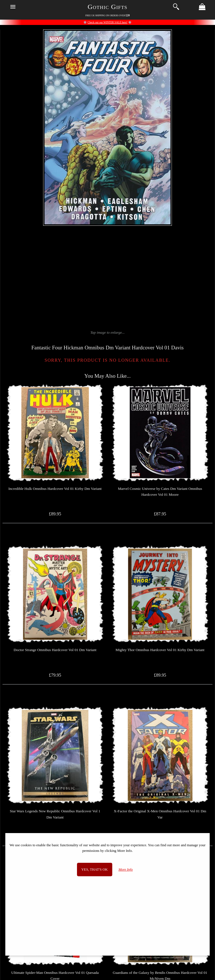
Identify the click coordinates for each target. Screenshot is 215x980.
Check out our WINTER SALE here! (107, 22)
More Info (126, 870)
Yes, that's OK (95, 870)
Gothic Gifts (107, 7)
